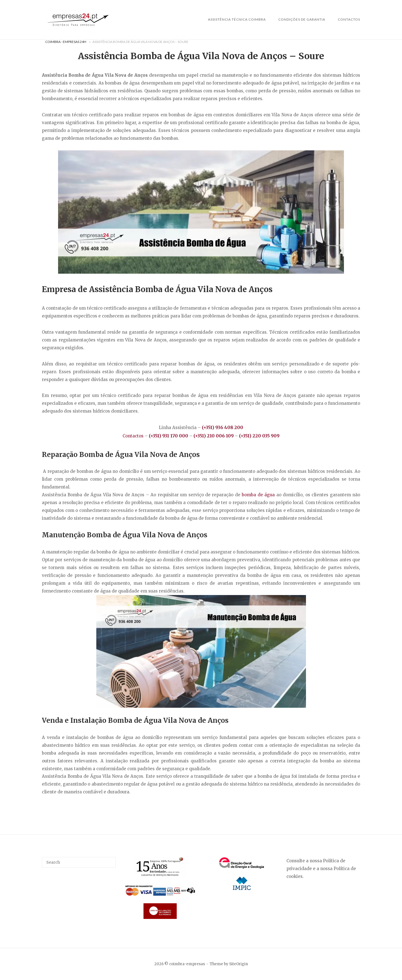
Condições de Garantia (302, 19)
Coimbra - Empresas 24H (66, 42)
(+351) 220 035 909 (259, 436)
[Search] (109, 860)
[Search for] (79, 862)
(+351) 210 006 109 (214, 436)
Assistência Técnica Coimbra (237, 19)
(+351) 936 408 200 (222, 427)
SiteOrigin (239, 964)
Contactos (349, 19)
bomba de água (258, 495)
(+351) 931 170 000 (168, 436)
